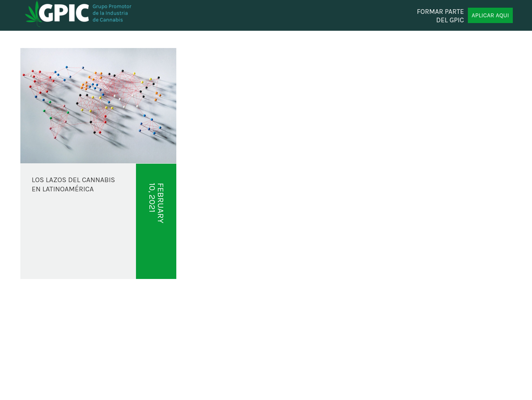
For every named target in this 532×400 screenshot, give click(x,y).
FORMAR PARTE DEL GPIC (440, 15)
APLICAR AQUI (490, 15)
